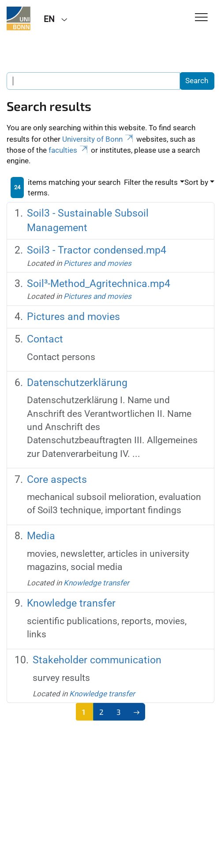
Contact (45, 339)
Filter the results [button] (151, 182)
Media (41, 536)
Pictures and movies (97, 263)
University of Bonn (98, 139)
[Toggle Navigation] (201, 18)
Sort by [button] (196, 182)
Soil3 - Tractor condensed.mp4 (97, 250)
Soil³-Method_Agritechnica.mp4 (99, 284)
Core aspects (57, 480)
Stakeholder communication (97, 660)
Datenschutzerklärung (77, 383)
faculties (69, 150)
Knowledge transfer (96, 583)
